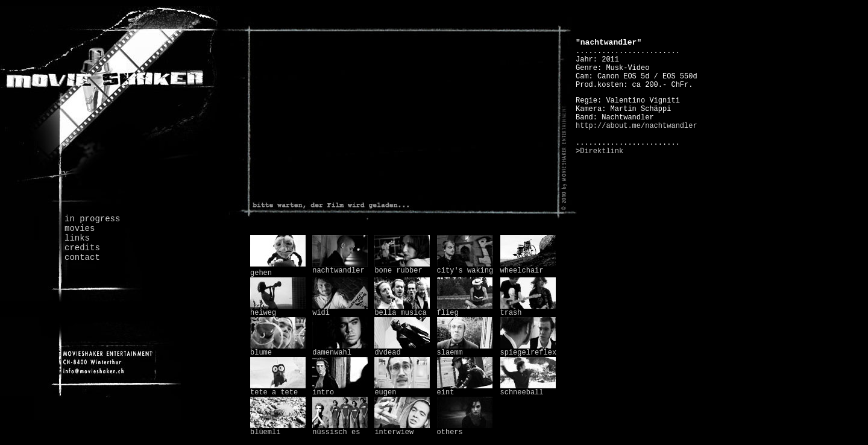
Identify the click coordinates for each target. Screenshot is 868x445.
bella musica (402, 310)
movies (80, 229)
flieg (465, 310)
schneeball (528, 390)
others (465, 429)
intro (340, 390)
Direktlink (602, 151)
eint (465, 390)
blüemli (278, 429)
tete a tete (278, 390)
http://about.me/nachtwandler (637, 126)
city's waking (465, 268)
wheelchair (528, 268)
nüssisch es (340, 429)
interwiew (402, 429)
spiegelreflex (529, 350)
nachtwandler (340, 268)
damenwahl (340, 350)
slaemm (465, 350)
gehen (261, 273)
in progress (92, 219)
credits (82, 248)
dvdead (402, 350)
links (77, 238)
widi (340, 310)
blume (278, 350)
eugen (402, 390)
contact (82, 257)
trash (528, 310)
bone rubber (402, 268)
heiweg (278, 310)
